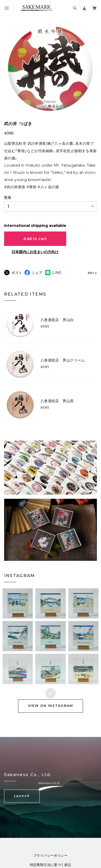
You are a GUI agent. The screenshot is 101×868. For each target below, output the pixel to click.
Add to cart (35, 239)
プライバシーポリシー (50, 856)
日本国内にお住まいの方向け (35, 252)
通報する (92, 273)
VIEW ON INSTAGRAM (51, 706)
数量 (8, 197)
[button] (18, 603)
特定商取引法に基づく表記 (51, 865)
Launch (22, 796)
